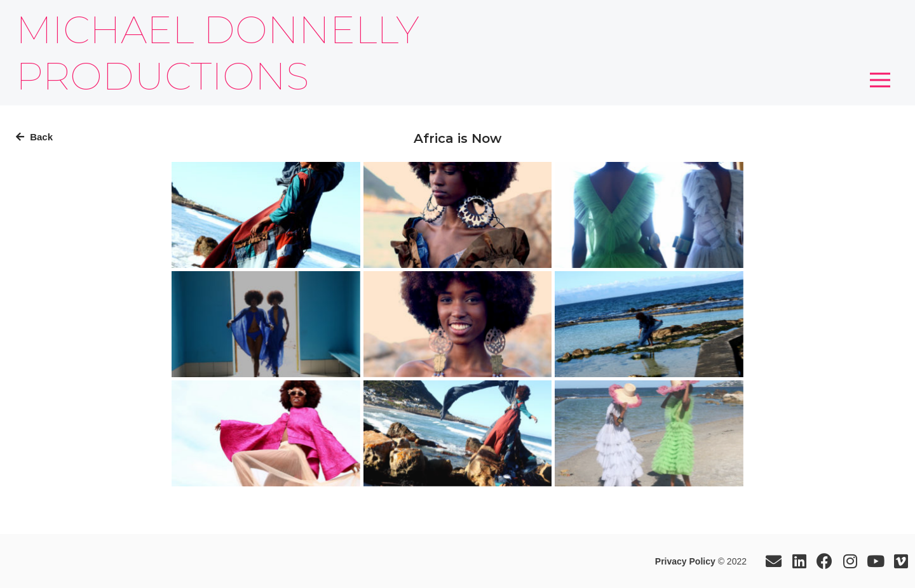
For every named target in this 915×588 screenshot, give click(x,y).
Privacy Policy (685, 561)
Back (34, 137)
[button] (880, 80)
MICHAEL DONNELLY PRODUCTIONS (218, 53)
